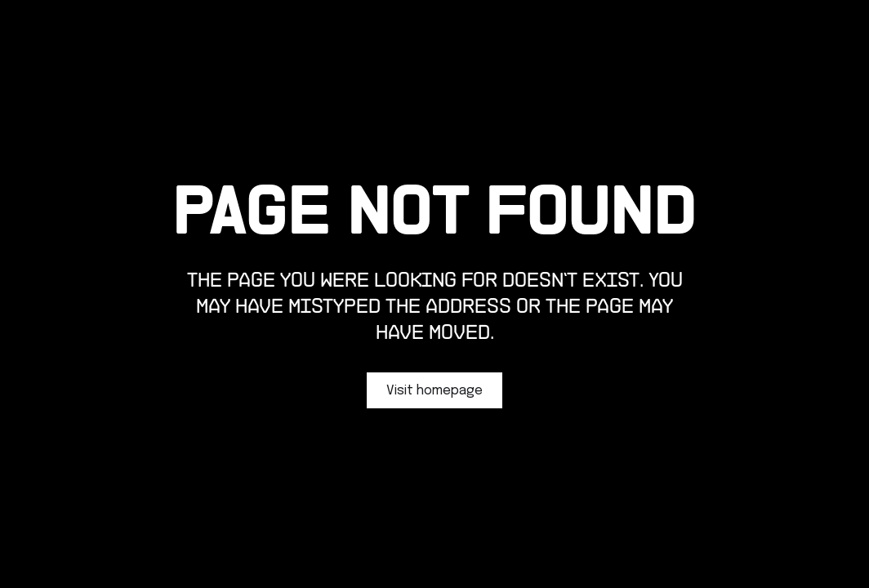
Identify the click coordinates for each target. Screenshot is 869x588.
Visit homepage (434, 391)
